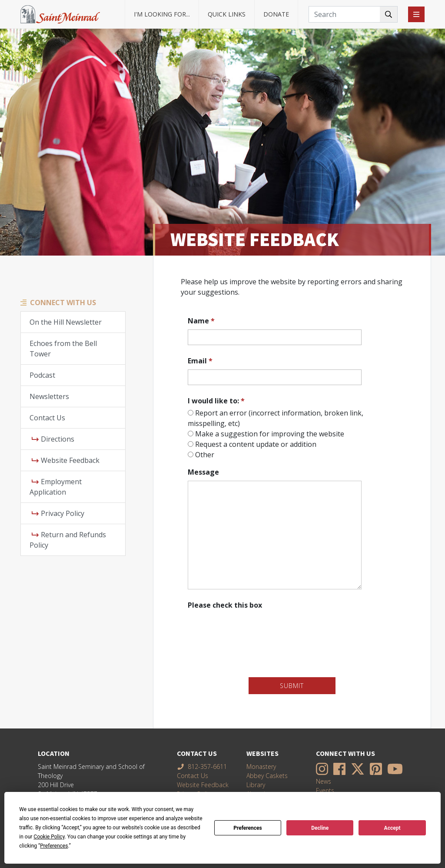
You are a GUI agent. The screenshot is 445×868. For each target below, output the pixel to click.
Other (205, 455)
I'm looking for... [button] (162, 14)
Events (325, 790)
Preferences (248, 828)
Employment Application (56, 487)
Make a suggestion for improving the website (270, 434)
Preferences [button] (54, 846)
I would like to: (216, 401)
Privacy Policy (58, 513)
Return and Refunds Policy (68, 540)
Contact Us (47, 418)
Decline (320, 828)
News (324, 781)
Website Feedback (66, 460)
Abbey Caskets (267, 776)
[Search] (353, 14)
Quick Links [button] (227, 14)
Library (256, 785)
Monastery (261, 767)
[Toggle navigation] (416, 14)
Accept (392, 828)
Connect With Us (63, 303)
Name (201, 321)
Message (203, 472)
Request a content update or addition (256, 444)
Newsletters (49, 396)
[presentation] (254, 629)
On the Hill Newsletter (66, 322)
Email (200, 361)
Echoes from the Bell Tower (63, 349)
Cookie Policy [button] (49, 837)
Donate (276, 14)
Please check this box (225, 605)
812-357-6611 (202, 767)
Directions (53, 439)
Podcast (42, 375)
